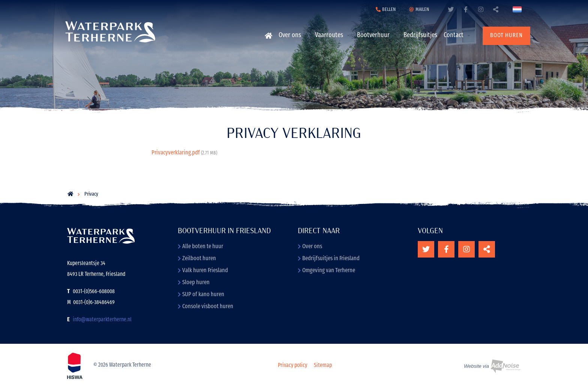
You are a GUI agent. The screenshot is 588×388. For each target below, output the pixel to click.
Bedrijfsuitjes (420, 35)
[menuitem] (268, 36)
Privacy (91, 194)
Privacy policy (292, 366)
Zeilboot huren (197, 259)
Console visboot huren (205, 307)
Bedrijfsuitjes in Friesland (329, 259)
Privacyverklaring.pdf (184, 153)
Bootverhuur (373, 35)
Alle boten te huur (200, 247)
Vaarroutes (329, 35)
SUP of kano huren (201, 295)
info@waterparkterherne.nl (102, 320)
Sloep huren (194, 283)
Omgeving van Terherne (326, 271)
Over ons (290, 35)
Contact (454, 35)
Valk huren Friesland (203, 271)
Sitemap (323, 366)
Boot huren (506, 36)
